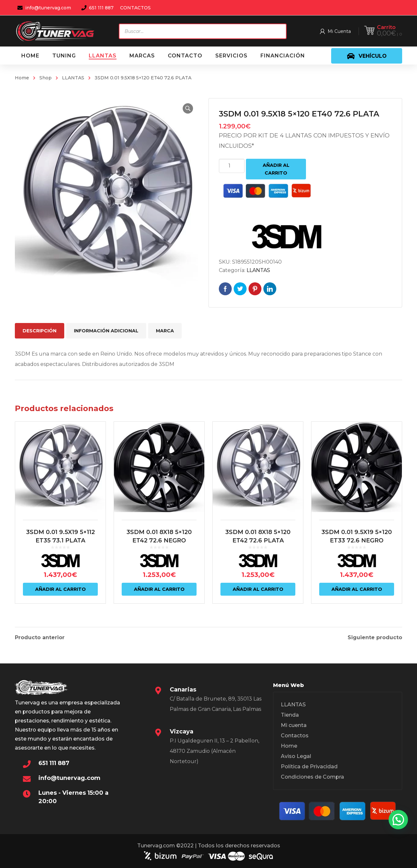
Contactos (295, 736)
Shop (46, 78)
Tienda (290, 715)
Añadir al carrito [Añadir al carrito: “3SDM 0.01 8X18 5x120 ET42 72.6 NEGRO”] (159, 589)
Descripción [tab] (40, 331)
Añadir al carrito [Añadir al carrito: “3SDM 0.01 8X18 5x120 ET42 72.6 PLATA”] (258, 589)
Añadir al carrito (276, 169)
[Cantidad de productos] (232, 166)
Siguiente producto (375, 638)
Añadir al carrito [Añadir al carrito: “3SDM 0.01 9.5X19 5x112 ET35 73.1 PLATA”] (61, 589)
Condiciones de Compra (312, 777)
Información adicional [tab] (106, 331)
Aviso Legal (296, 756)
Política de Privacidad (309, 767)
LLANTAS (73, 78)
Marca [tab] (165, 331)
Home (22, 78)
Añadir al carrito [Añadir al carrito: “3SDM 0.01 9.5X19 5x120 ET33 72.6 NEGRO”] (357, 589)
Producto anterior (40, 638)
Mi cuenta (294, 725)
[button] (188, 108)
